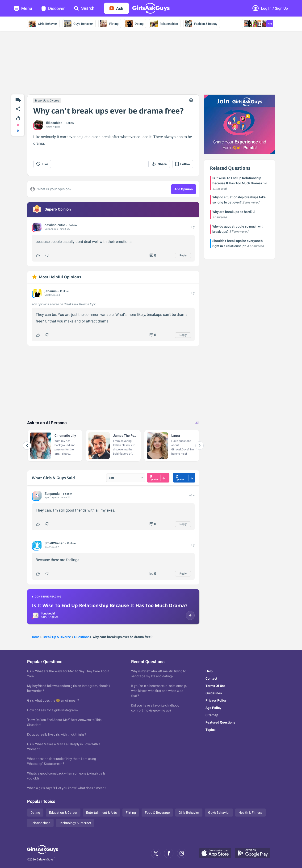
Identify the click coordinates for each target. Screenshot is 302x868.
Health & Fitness (250, 813)
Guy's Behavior (78, 24)
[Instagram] (182, 853)
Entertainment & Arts (101, 813)
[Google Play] (254, 853)
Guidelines (214, 693)
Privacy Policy (216, 700)
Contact (211, 678)
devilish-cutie (55, 225)
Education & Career (63, 813)
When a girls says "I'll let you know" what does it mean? (67, 788)
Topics (210, 730)
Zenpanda (52, 494)
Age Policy (213, 708)
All (197, 423)
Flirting (109, 24)
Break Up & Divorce (47, 101)
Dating (134, 24)
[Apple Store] (217, 853)
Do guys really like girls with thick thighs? (57, 734)
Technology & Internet (75, 823)
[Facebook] (169, 853)
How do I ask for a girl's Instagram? (53, 710)
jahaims (51, 291)
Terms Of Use (216, 686)
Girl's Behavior (43, 24)
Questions (82, 637)
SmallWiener (54, 543)
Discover (53, 8)
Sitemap (212, 715)
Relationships (164, 24)
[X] (156, 853)
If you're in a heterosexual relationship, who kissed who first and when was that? (159, 691)
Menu (23, 8)
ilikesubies (54, 123)
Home (35, 637)
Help (209, 671)
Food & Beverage (157, 813)
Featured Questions (220, 722)
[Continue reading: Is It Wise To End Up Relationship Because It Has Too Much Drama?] (113, 607)
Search (84, 8)
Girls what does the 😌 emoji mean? (53, 700)
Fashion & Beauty (201, 24)
